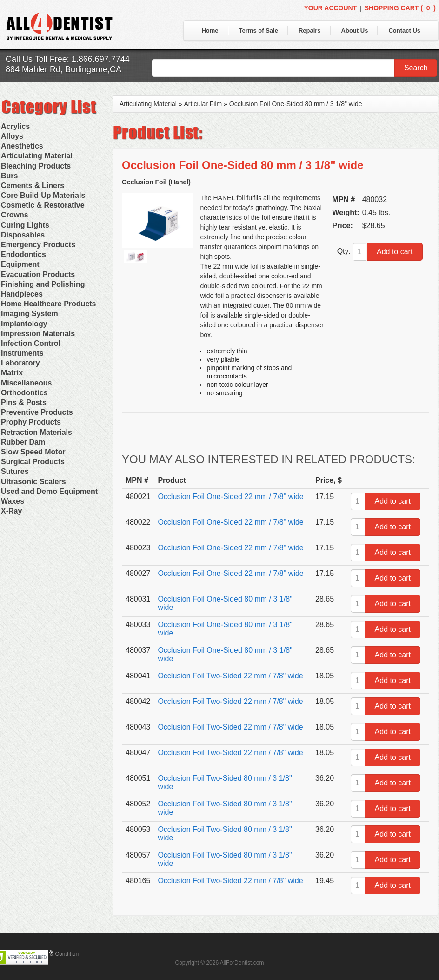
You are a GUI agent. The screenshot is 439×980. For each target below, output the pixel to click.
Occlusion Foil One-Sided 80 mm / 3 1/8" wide (296, 104)
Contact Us (404, 30)
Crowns (15, 215)
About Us (355, 30)
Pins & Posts (24, 402)
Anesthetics (22, 146)
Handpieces (22, 294)
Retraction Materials (37, 432)
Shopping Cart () (400, 8)
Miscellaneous (26, 383)
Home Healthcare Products (49, 304)
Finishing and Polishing (43, 284)
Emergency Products (38, 245)
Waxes (13, 501)
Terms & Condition (56, 954)
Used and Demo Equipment (49, 491)
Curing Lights (25, 225)
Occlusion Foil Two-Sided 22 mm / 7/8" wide (230, 676)
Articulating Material (37, 156)
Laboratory (20, 363)
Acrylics (15, 126)
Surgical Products (33, 462)
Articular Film (203, 104)
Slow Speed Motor (33, 452)
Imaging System (30, 314)
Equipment (20, 264)
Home (210, 30)
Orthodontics (24, 393)
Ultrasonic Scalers (33, 482)
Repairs (310, 30)
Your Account (330, 8)
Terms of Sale (259, 30)
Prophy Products (31, 422)
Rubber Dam (23, 442)
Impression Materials (38, 334)
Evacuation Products (38, 274)
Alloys (12, 136)
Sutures (15, 471)
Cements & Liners (33, 186)
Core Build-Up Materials (43, 195)
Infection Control (31, 343)
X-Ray (11, 511)
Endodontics (23, 254)
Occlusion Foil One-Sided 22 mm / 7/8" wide (230, 497)
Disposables (23, 235)
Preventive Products (37, 412)
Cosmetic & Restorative (43, 205)
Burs (9, 176)
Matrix (12, 373)
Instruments (22, 353)
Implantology (24, 324)
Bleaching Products (36, 166)
